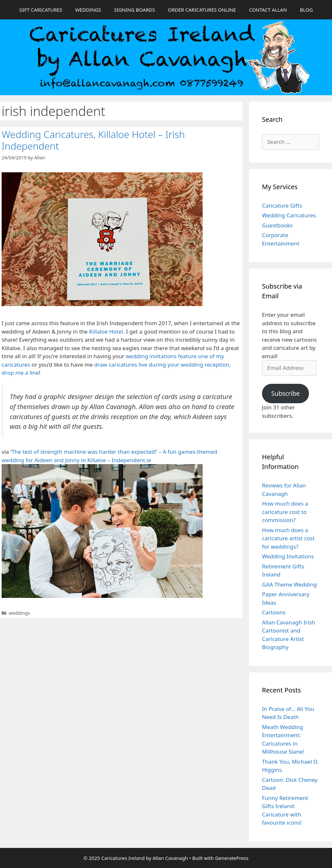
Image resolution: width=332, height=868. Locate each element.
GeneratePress (232, 858)
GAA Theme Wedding (289, 584)
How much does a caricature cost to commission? (285, 512)
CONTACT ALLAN (268, 10)
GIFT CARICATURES (41, 10)
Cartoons (274, 612)
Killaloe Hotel (106, 331)
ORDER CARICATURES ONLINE (202, 10)
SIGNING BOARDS (135, 10)
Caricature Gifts (282, 206)
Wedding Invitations (288, 556)
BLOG (306, 10)
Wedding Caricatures (289, 215)
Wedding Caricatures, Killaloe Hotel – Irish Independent (93, 140)
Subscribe (285, 394)
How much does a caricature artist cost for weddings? (288, 538)
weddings (19, 613)
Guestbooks (277, 225)
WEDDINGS (88, 10)
